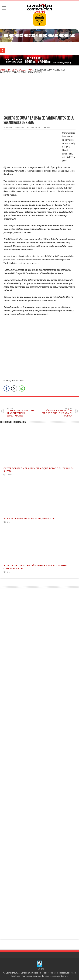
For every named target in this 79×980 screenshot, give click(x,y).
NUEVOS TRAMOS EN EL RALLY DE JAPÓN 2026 (29, 518)
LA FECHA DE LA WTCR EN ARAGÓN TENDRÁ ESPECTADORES (23, 412)
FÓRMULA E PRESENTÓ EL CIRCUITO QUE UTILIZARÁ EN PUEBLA (56, 412)
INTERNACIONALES (17, 70)
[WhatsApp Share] (22, 388)
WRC (31, 70)
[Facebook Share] (7, 388)
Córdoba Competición (15, 128)
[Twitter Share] (14, 388)
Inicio (3, 70)
